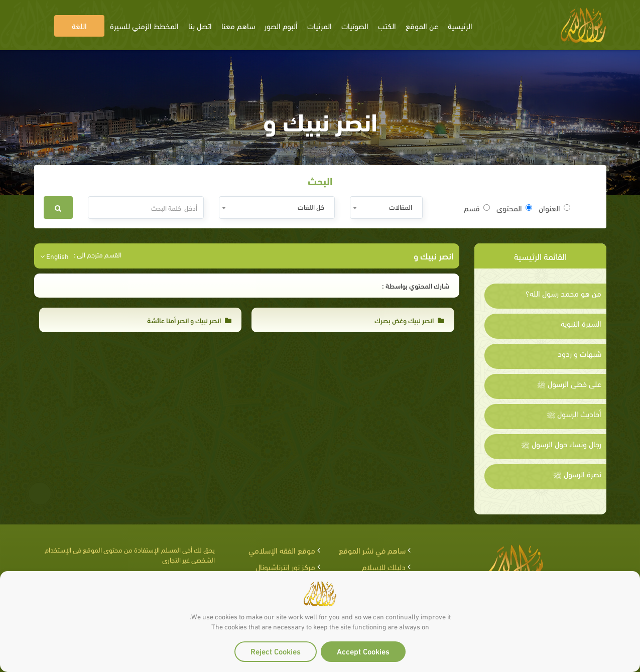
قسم (477, 208)
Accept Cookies (363, 651)
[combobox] (386, 208)
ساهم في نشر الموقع (372, 550)
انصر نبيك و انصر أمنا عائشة (189, 320)
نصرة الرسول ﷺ (577, 474)
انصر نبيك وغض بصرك (409, 320)
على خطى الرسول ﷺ (569, 383)
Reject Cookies (276, 651)
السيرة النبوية (581, 323)
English (54, 256)
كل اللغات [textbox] (311, 207)
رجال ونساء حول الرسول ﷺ (561, 444)
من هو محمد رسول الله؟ (563, 293)
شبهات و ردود (580, 353)
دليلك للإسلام (384, 566)
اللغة (79, 25)
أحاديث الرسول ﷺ (574, 414)
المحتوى (514, 208)
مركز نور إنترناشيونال (285, 566)
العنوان (554, 208)
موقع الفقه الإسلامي (282, 550)
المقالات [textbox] (401, 207)
